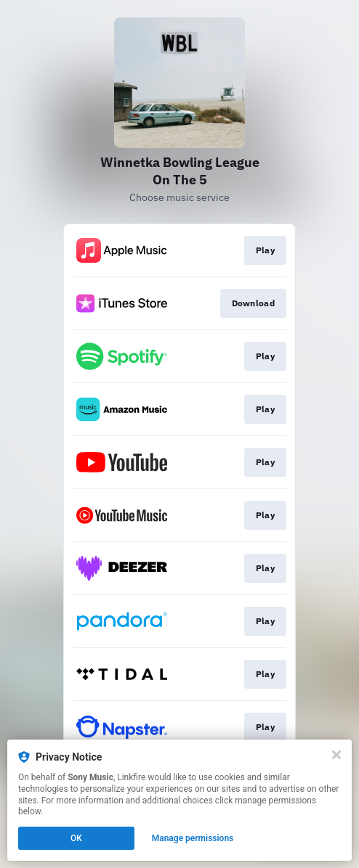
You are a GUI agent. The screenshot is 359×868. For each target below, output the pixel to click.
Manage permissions (193, 838)
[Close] (336, 755)
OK (76, 838)
